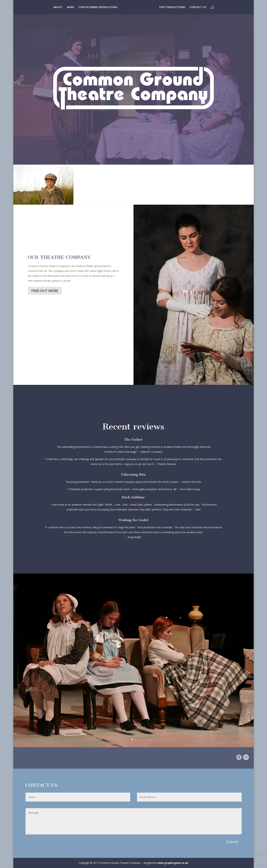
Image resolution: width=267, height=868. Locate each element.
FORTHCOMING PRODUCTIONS (98, 7)
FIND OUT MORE (45, 291)
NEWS (71, 7)
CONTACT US (198, 7)
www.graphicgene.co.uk (173, 863)
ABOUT (58, 7)
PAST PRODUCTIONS (172, 7)
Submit (232, 842)
